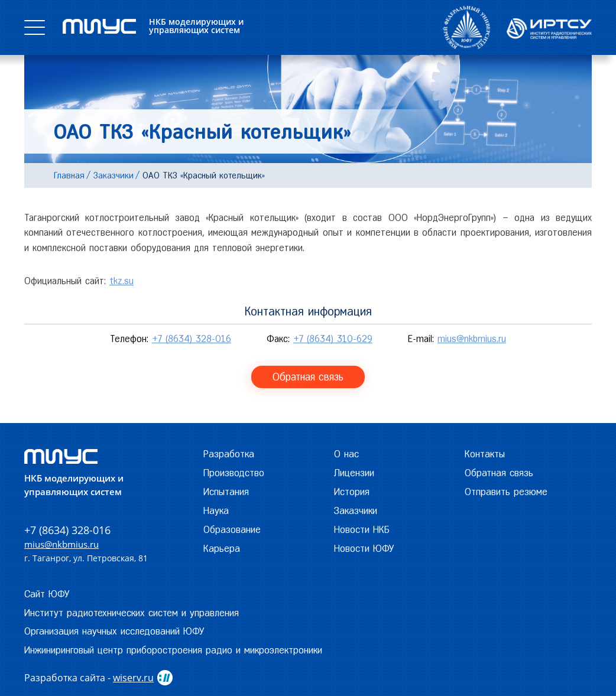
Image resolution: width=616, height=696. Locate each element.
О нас (346, 454)
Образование (232, 529)
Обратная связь (308, 377)
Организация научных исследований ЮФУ (114, 631)
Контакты (485, 454)
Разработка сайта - (89, 678)
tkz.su (121, 281)
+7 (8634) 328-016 (192, 339)
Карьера (222, 548)
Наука (216, 510)
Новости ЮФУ (364, 548)
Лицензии (354, 473)
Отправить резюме (506, 492)
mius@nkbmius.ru (472, 339)
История (352, 492)
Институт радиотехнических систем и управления (132, 613)
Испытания (226, 492)
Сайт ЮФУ (47, 594)
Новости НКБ (362, 529)
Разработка (229, 454)
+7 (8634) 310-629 (333, 339)
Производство (234, 473)
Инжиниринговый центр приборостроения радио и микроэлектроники (173, 650)
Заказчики (356, 510)
